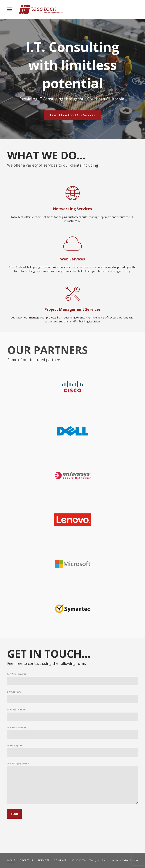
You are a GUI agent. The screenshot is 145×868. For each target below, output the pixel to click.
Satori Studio (130, 860)
